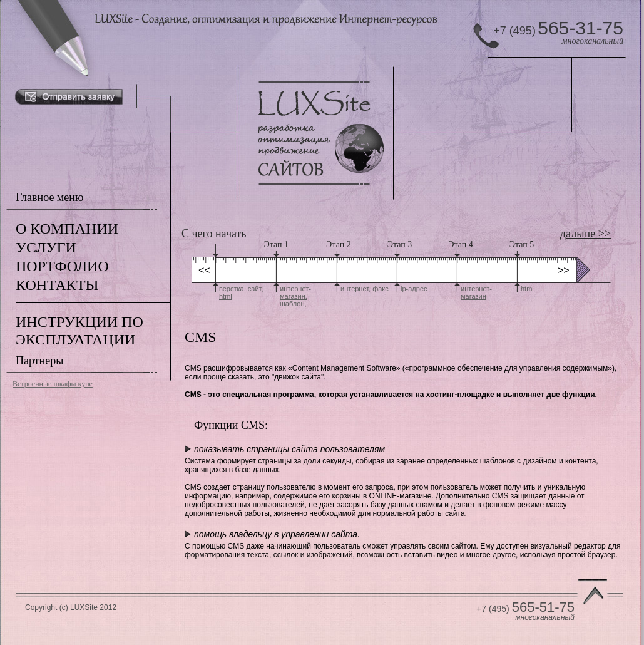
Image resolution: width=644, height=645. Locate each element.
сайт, (256, 289)
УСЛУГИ (46, 247)
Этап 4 (461, 245)
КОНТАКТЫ (57, 285)
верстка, (233, 289)
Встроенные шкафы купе (53, 384)
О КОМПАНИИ (67, 229)
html (226, 296)
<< (204, 270)
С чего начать (214, 234)
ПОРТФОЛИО (62, 266)
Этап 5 (522, 245)
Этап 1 (277, 245)
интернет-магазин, (295, 292)
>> (564, 270)
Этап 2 (339, 245)
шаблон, (293, 304)
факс (381, 289)
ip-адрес (414, 289)
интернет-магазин (476, 292)
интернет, (355, 289)
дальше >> (585, 234)
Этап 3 (400, 245)
